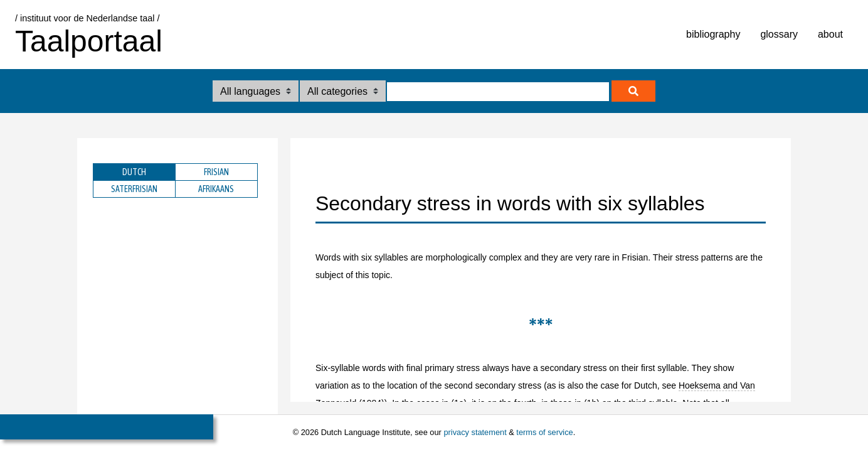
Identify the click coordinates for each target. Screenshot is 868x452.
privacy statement (475, 432)
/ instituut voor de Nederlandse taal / (87, 18)
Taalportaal (89, 41)
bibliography (713, 34)
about (830, 34)
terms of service (544, 432)
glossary (779, 34)
